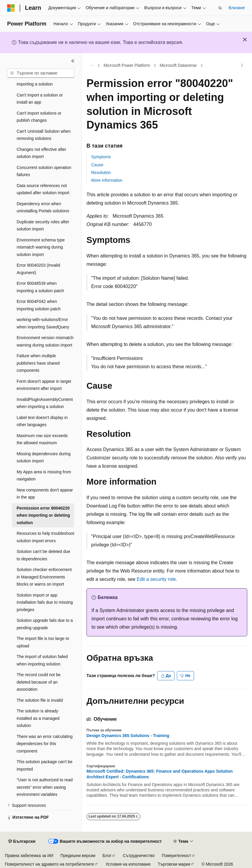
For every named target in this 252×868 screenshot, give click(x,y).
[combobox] (41, 73)
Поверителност (176, 856)
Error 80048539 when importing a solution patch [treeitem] (40, 287)
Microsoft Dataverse (178, 65)
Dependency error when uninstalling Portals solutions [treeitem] (43, 207)
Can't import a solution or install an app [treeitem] (40, 99)
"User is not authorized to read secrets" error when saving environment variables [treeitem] (45, 787)
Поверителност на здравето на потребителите (49, 864)
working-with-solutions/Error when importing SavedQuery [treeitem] (43, 323)
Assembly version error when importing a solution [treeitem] (44, 81)
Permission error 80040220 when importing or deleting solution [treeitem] (43, 515)
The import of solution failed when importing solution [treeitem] (42, 660)
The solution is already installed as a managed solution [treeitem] (38, 718)
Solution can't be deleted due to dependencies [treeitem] (43, 555)
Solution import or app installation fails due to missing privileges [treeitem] (45, 602)
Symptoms (101, 157)
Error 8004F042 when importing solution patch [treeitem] (39, 305)
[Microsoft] (11, 8)
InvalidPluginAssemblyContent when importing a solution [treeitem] (45, 403)
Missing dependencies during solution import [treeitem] (44, 457)
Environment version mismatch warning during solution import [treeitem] (45, 341)
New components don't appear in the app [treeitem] (45, 494)
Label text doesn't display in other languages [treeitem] (42, 421)
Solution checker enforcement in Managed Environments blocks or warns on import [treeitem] (44, 577)
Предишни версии (78, 856)
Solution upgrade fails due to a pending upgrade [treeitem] (45, 624)
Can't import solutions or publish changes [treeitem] (39, 117)
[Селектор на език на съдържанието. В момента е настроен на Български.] (22, 842)
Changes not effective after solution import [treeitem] (41, 153)
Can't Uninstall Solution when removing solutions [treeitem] (44, 135)
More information (107, 180)
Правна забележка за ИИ (29, 856)
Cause (97, 165)
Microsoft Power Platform (127, 65)
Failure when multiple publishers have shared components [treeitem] (38, 363)
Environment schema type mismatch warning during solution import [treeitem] (41, 247)
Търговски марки (174, 864)
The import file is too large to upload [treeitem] (43, 642)
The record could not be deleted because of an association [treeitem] (39, 682)
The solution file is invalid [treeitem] (40, 700)
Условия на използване (128, 864)
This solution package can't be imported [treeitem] (45, 765)
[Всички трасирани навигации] (92, 66)
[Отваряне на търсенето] (220, 8)
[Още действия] (242, 66)
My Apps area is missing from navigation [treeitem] (44, 476)
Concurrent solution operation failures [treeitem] (44, 171)
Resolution (101, 173)
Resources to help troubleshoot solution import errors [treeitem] (45, 537)
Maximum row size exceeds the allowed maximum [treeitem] (42, 439)
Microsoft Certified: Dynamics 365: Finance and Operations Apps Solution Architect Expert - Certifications (160, 774)
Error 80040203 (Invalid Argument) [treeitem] (38, 269)
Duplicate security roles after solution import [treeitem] (43, 226)
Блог (107, 856)
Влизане (237, 8)
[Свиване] (73, 61)
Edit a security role (156, 579)
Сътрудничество (139, 856)
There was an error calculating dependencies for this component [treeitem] (45, 744)
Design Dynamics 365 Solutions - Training (128, 736)
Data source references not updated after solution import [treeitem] (43, 189)
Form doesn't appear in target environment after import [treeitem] (44, 385)
